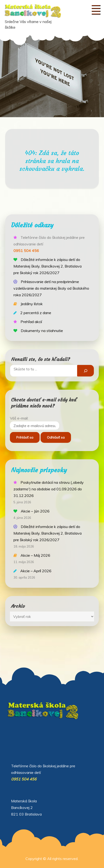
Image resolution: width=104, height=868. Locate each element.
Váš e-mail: (19, 418)
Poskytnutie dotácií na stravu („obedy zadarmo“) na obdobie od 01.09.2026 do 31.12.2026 (49, 489)
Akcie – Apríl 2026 (36, 571)
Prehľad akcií (31, 322)
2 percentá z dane (36, 313)
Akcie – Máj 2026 (35, 555)
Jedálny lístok (32, 304)
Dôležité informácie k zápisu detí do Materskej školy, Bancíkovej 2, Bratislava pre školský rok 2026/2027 (48, 266)
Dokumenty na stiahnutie (42, 331)
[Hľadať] (85, 371)
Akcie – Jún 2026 (35, 511)
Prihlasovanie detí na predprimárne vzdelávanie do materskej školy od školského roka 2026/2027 (51, 288)
